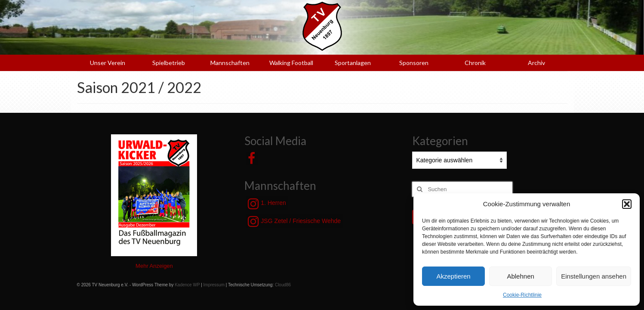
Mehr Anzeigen (154, 266)
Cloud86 (283, 285)
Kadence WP (187, 285)
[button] (627, 204)
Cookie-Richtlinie (522, 295)
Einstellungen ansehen (594, 276)
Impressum (214, 285)
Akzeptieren (453, 276)
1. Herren (267, 204)
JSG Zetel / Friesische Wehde (294, 221)
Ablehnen (520, 276)
